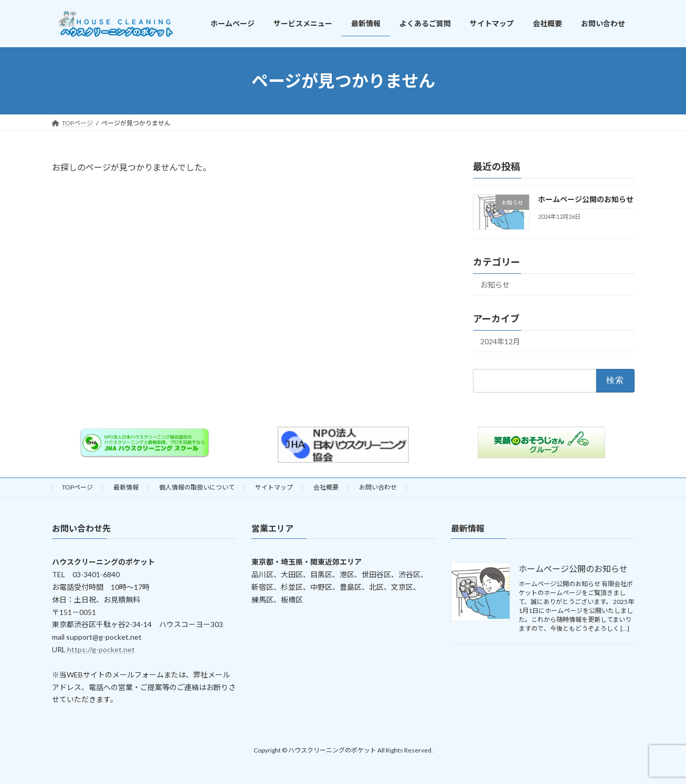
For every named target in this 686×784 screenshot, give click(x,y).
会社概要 (326, 487)
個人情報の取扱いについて (197, 487)
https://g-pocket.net (101, 649)
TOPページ (77, 487)
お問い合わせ (378, 487)
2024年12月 (500, 341)
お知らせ (495, 285)
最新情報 (126, 487)
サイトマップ (274, 487)
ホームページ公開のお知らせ (585, 199)
